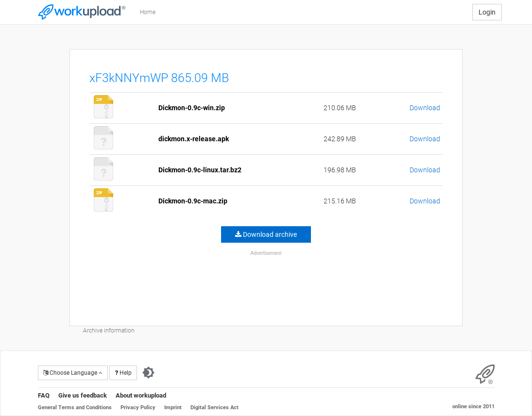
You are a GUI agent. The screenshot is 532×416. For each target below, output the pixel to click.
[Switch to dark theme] (148, 373)
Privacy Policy (138, 408)
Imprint (173, 408)
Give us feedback (83, 395)
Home (148, 12)
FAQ (44, 395)
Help (123, 373)
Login (487, 12)
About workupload (141, 395)
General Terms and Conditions (75, 408)
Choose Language (73, 373)
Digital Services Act (215, 408)
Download (425, 108)
